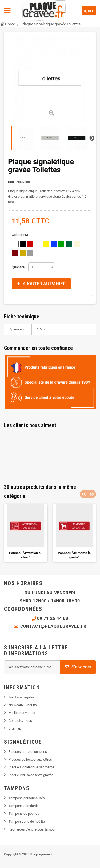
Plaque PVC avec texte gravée (31, 775)
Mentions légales (21, 697)
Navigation (7, 11)
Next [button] (92, 494)
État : (12, 182)
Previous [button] (84, 494)
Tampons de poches (24, 813)
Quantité (18, 267)
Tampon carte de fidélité (27, 822)
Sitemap (15, 728)
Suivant (91, 138)
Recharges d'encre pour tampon (32, 829)
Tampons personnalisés (27, 798)
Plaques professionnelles (28, 752)
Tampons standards (24, 806)
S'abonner (78, 667)
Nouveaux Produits (23, 705)
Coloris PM (20, 235)
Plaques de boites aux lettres (30, 759)
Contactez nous (20, 721)
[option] (26, 533)
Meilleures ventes (22, 713)
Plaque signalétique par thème (31, 767)
